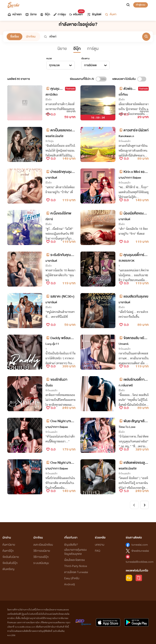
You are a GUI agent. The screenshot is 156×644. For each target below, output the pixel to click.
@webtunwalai (140, 551)
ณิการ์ (49, 219)
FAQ (97, 551)
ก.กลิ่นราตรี (126, 385)
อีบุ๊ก (45, 14)
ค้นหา (110, 14)
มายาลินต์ (51, 178)
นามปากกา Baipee (130, 178)
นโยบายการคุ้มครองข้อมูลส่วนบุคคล (75, 552)
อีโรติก (49, 100)
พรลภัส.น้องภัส (54, 136)
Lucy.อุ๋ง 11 (52, 344)
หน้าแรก (15, 14)
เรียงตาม (85, 58)
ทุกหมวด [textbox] (54, 65)
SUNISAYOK (127, 261)
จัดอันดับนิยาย (11, 557)
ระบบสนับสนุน (41, 563)
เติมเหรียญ (8, 569)
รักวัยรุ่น (50, 141)
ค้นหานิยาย (9, 545)
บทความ (100, 545)
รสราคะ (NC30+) (60, 296)
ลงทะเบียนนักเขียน (43, 545)
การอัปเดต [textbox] (90, 65)
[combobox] (61, 65)
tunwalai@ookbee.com (140, 562)
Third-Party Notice (76, 566)
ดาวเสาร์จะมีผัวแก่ (134, 130)
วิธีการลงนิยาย (42, 551)
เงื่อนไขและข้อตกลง (74, 560)
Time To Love (127, 427)
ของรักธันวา (56, 380)
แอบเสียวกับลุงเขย (133, 296)
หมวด (49, 58)
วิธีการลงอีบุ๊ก (41, 557)
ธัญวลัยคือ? (71, 545)
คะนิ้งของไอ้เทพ (58, 213)
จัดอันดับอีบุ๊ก (10, 563)
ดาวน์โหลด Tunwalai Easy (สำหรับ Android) (76, 578)
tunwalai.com (140, 545)
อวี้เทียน (123, 95)
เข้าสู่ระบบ (141, 5)
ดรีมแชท (76, 13)
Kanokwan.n (126, 136)
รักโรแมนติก (125, 141)
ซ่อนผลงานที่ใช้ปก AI (82, 79)
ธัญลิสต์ (94, 14)
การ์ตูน (60, 14)
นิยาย (31, 14)
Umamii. (124, 344)
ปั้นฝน (49, 385)
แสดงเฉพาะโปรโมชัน (124, 79)
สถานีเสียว (52, 95)
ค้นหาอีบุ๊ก (8, 551)
